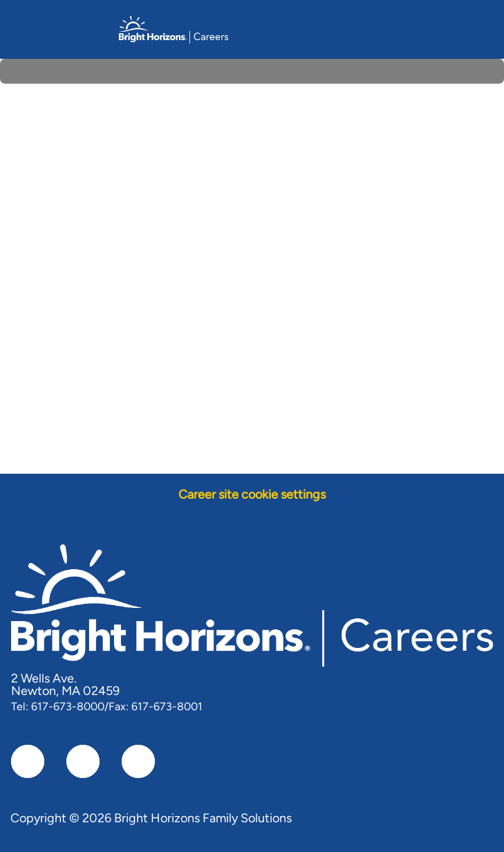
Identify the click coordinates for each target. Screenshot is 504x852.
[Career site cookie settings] (252, 495)
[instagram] (138, 761)
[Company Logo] (174, 28)
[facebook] (28, 761)
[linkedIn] (83, 761)
